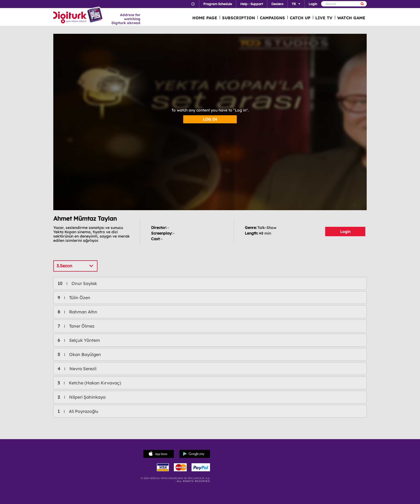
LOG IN (210, 119)
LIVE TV (324, 18)
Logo (79, 16)
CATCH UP (300, 18)
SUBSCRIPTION (239, 18)
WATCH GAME (351, 18)
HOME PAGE (205, 18)
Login (345, 232)
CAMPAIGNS (272, 18)
